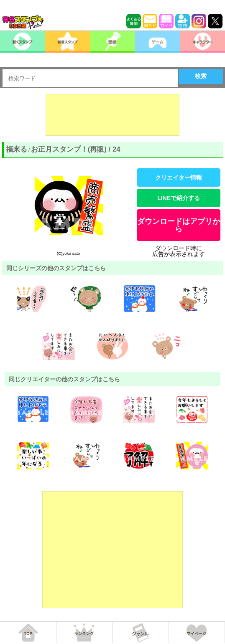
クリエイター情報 (179, 177)
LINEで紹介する (179, 198)
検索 (201, 76)
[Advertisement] (112, 115)
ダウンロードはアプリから (179, 225)
